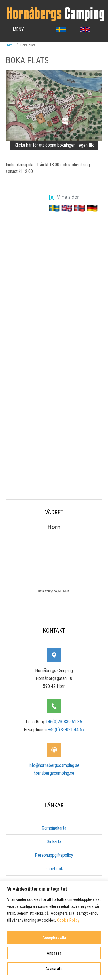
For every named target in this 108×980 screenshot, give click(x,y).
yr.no (53, 591)
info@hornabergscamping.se (54, 765)
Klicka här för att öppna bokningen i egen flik (54, 145)
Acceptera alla (54, 938)
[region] (54, 930)
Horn (54, 527)
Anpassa (54, 953)
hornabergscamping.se (54, 773)
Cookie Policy (68, 920)
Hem (9, 45)
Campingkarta (54, 828)
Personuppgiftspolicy (54, 855)
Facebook (54, 869)
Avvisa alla (54, 969)
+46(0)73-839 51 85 (64, 722)
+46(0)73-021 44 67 (66, 730)
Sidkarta (54, 842)
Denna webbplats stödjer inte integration (54, 337)
